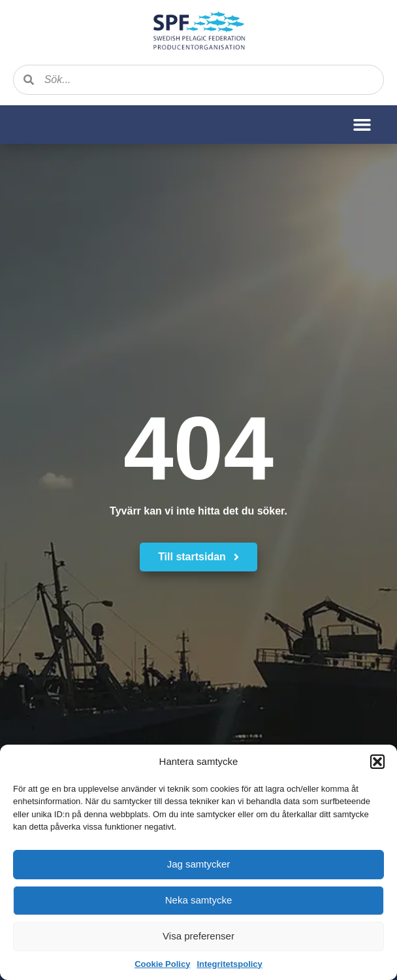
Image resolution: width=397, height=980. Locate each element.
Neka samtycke (199, 900)
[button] (377, 762)
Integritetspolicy (229, 964)
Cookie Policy (162, 964)
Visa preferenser (198, 936)
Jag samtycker (199, 864)
